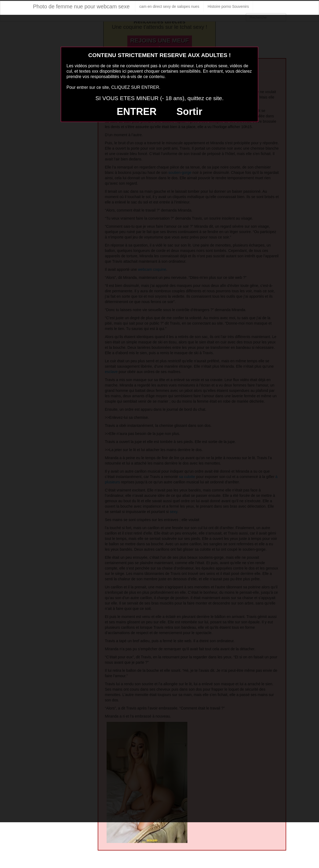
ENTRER (137, 112)
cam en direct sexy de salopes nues (169, 6)
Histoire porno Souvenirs (228, 6)
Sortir (189, 112)
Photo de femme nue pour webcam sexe (81, 6)
